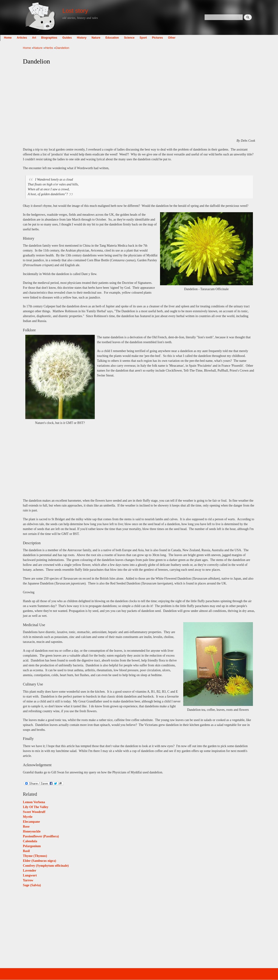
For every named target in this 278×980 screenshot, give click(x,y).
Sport (166, 38)
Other (195, 38)
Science (152, 38)
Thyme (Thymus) (35, 856)
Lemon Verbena (34, 802)
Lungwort (30, 875)
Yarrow (28, 880)
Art (57, 38)
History (105, 38)
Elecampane (31, 822)
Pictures (180, 38)
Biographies (72, 38)
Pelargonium (32, 846)
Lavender (30, 871)
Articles (45, 38)
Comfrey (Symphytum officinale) (46, 866)
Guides (90, 38)
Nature (119, 38)
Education (135, 38)
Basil (26, 851)
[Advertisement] (139, 102)
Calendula (30, 841)
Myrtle (28, 817)
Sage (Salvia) (32, 885)
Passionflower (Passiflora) (41, 836)
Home (31, 38)
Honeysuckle (32, 831)
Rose (26, 827)
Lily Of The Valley (36, 807)
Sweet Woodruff (34, 812)
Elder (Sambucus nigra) (40, 861)
